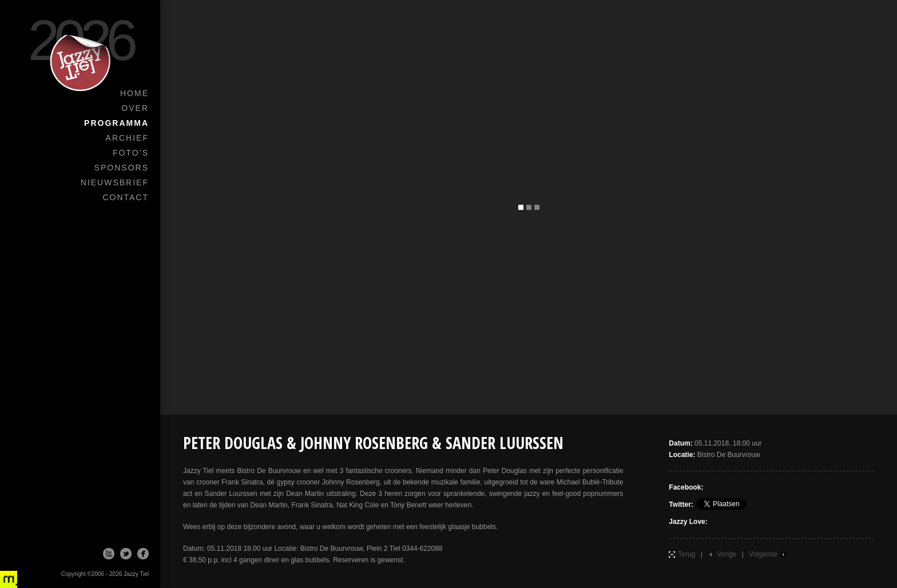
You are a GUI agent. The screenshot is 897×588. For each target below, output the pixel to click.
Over (135, 108)
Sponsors (122, 168)
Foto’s (131, 153)
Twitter (126, 554)
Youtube (109, 554)
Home (134, 93)
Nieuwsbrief (115, 182)
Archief (127, 138)
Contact (126, 197)
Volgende (763, 554)
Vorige (727, 554)
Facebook (143, 554)
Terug (686, 554)
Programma (116, 123)
